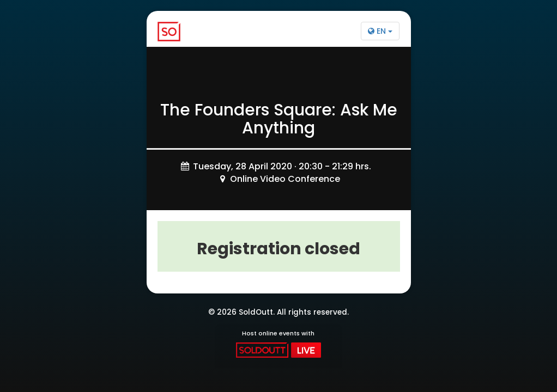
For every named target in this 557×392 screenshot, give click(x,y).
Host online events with (278, 344)
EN (380, 31)
